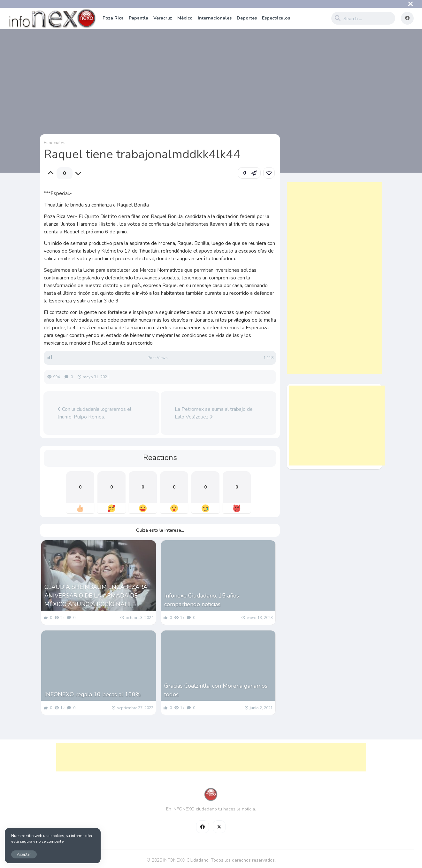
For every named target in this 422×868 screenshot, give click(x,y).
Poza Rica (113, 18)
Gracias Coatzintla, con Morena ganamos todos (216, 690)
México (185, 18)
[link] (269, 173)
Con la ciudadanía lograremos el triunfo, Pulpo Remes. (94, 413)
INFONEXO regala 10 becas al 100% (92, 694)
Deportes (247, 18)
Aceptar (24, 854)
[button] (249, 173)
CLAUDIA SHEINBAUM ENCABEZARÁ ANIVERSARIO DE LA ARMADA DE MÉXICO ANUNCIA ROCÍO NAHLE (96, 596)
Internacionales (215, 18)
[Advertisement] (334, 278)
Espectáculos (276, 18)
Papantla (138, 18)
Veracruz (163, 18)
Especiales (55, 143)
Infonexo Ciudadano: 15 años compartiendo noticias (202, 600)
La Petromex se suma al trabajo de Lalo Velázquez (214, 413)
